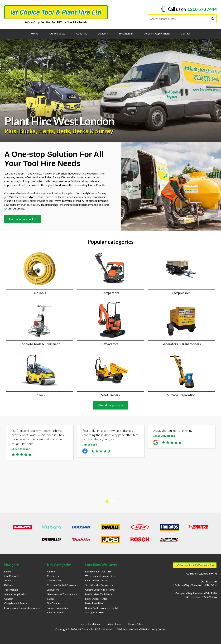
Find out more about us (23, 219)
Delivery (103, 33)
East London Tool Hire (97, 580)
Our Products (57, 33)
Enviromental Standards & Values (22, 608)
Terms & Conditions (89, 624)
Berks (80, 131)
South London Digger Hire (99, 585)
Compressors (54, 580)
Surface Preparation (58, 608)
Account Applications (157, 33)
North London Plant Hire (98, 571)
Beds (63, 131)
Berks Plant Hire (94, 603)
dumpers (35, 201)
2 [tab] (111, 501)
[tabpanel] (40, 443)
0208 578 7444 (202, 9)
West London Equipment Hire (101, 576)
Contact (185, 33)
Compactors (54, 576)
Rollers (51, 599)
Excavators (53, 590)
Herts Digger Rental (96, 599)
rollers (50, 201)
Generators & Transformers (62, 594)
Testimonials (126, 33)
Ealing (56, 177)
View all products (56, 612)
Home (35, 33)
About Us (81, 33)
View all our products (111, 405)
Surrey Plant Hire (94, 612)
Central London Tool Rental (100, 590)
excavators (22, 201)
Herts (46, 131)
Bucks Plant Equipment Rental (102, 608)
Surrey (104, 131)
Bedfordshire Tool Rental (99, 594)
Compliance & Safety (16, 603)
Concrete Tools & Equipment (63, 585)
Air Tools (52, 571)
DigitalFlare (159, 629)
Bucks (27, 131)
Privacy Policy (114, 624)
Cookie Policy (136, 624)
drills (58, 197)
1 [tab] (107, 501)
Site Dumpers (54, 603)
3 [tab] (114, 501)
